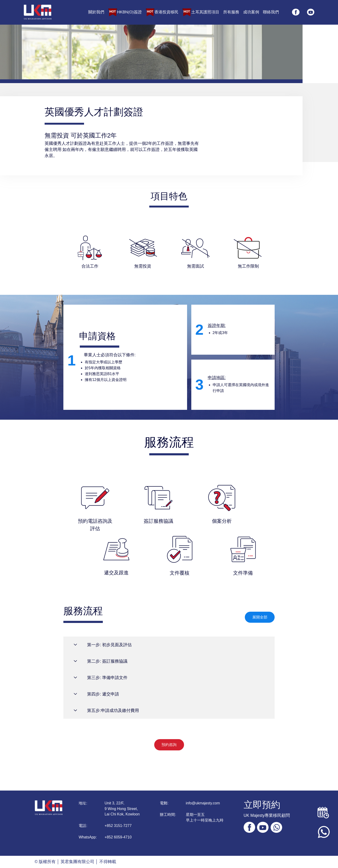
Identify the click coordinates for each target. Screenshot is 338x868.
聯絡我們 (271, 12)
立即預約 (262, 805)
